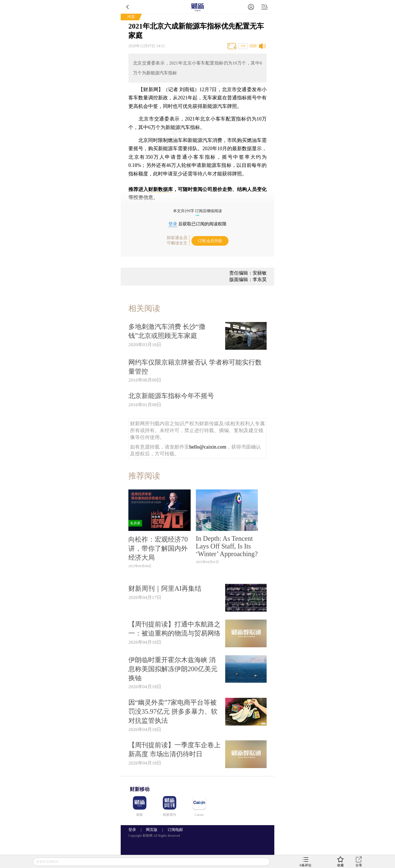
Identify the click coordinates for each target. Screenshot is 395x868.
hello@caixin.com (208, 447)
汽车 (131, 17)
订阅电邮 (173, 830)
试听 (253, 46)
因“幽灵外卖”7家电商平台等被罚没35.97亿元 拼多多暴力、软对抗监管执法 (173, 711)
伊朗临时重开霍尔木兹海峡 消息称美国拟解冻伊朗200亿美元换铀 (173, 669)
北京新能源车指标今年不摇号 (171, 396)
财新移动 (140, 789)
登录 (173, 224)
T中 (243, 46)
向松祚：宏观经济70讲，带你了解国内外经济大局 (158, 548)
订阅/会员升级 (210, 241)
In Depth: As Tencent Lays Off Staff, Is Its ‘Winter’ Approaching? (227, 546)
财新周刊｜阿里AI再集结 (165, 588)
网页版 (152, 830)
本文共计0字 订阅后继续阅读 (198, 211)
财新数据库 (160, 189)
